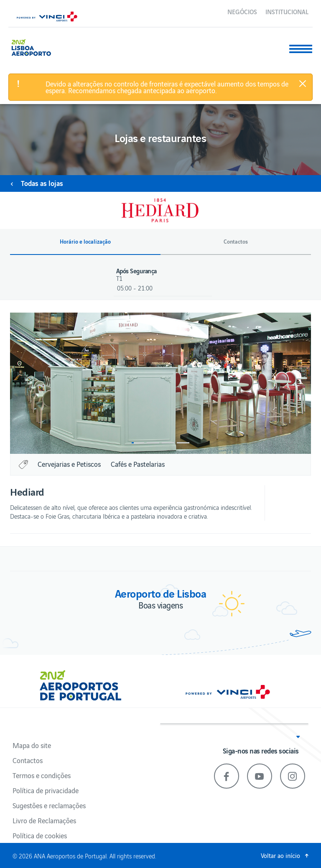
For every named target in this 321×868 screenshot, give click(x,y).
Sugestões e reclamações (49, 805)
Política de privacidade (46, 790)
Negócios (242, 11)
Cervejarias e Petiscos (69, 464)
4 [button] (183, 443)
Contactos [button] (236, 242)
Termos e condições (42, 775)
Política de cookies (40, 835)
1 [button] (138, 443)
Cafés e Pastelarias (138, 464)
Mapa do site (32, 745)
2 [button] (153, 443)
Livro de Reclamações (44, 820)
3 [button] (168, 443)
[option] (160, 383)
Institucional (287, 11)
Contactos (28, 760)
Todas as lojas (42, 183)
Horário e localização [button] (85, 242)
